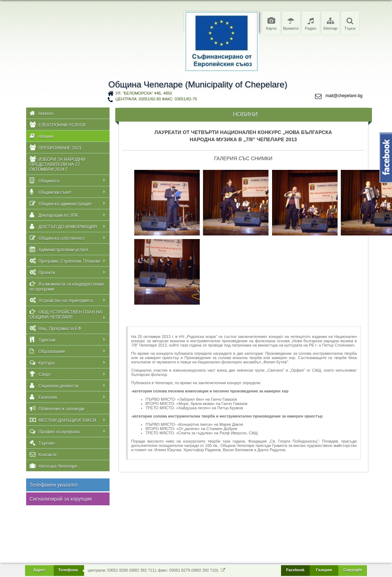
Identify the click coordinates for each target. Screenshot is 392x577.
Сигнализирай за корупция (61, 499)
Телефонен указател (54, 485)
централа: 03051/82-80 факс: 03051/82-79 (156, 99)
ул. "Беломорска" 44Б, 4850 (144, 93)
